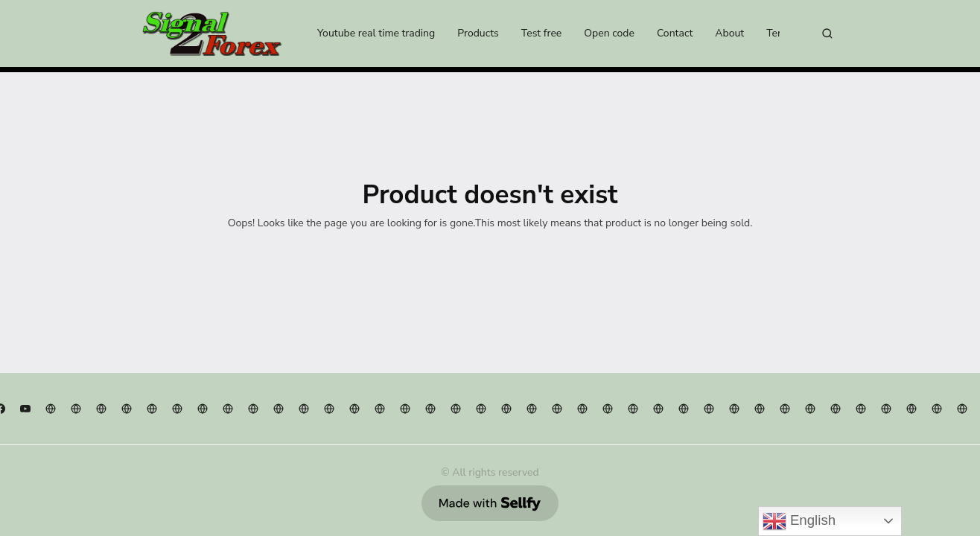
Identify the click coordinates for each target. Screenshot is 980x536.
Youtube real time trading (376, 33)
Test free (541, 33)
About (729, 33)
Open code (609, 33)
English (799, 521)
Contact (675, 33)
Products (478, 33)
